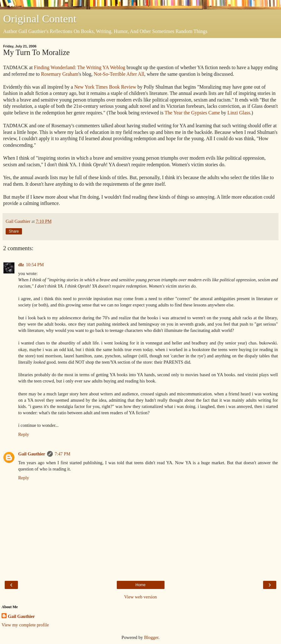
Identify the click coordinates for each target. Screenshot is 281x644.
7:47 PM (62, 454)
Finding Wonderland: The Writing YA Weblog (80, 67)
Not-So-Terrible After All (119, 74)
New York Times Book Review (105, 87)
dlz (21, 265)
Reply (24, 434)
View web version (141, 597)
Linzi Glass (239, 113)
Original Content (40, 19)
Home (140, 585)
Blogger (151, 637)
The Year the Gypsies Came (192, 113)
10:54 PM (35, 265)
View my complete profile (25, 625)
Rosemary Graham (59, 74)
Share (14, 231)
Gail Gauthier (32, 454)
